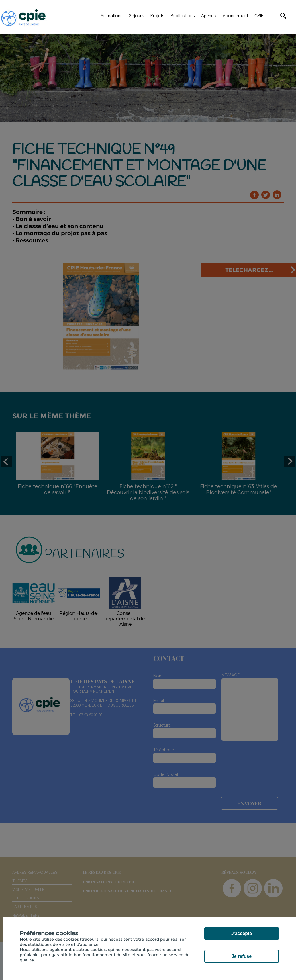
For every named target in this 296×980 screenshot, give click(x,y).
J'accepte (242, 933)
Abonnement (235, 16)
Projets (157, 16)
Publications (183, 16)
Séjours (137, 16)
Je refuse (242, 956)
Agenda (209, 16)
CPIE (259, 16)
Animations (112, 16)
